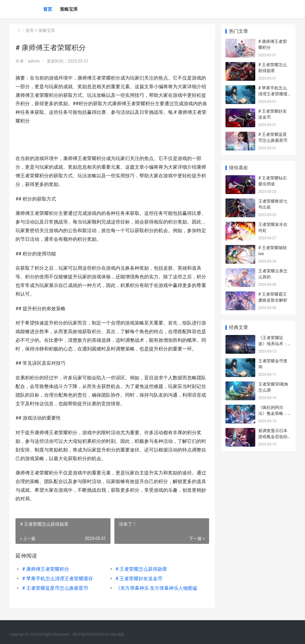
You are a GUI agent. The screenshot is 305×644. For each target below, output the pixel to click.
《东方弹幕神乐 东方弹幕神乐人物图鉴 (156, 588)
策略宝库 (69, 9)
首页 (48, 9)
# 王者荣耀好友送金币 (139, 579)
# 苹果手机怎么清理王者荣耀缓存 (57, 579)
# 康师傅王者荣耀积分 (46, 569)
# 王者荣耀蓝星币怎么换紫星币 (55, 588)
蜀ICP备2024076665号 (91, 634)
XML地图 (117, 634)
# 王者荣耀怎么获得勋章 (141, 569)
